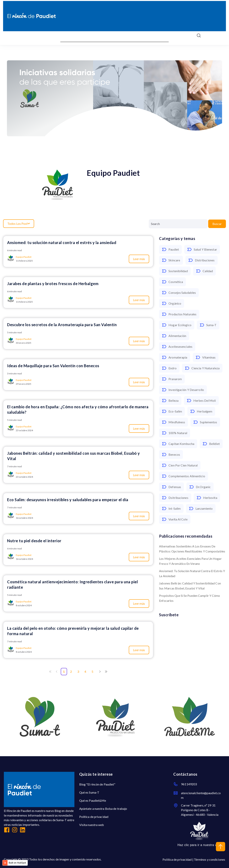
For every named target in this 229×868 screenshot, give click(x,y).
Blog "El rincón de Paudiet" (97, 784)
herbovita (207, 498)
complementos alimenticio (183, 476)
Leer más (139, 259)
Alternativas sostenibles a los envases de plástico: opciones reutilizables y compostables (192, 549)
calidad (205, 271)
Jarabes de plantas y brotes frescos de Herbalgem (53, 284)
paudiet (170, 249)
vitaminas (206, 357)
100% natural (175, 433)
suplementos (205, 422)
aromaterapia (175, 357)
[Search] (178, 224)
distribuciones (201, 260)
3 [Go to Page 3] (78, 671)
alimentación (174, 336)
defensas (171, 487)
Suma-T (208, 325)
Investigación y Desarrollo (183, 390)
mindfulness (173, 422)
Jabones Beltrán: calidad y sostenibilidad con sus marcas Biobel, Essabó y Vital (190, 586)
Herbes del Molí (201, 401)
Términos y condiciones (210, 859)
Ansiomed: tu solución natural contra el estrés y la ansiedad (192, 573)
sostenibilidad (175, 271)
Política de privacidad (94, 817)
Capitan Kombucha (178, 444)
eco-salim (172, 411)
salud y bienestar (202, 249)
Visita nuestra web (92, 825)
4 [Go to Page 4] (85, 671)
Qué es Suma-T (89, 792)
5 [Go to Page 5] (92, 671)
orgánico (172, 303)
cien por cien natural (180, 465)
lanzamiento (201, 509)
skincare (171, 260)
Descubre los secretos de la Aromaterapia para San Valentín (62, 325)
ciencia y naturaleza (202, 368)
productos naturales (179, 314)
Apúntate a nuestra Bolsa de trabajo (103, 809)
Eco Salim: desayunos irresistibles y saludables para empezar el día (68, 500)
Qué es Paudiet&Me (93, 800)
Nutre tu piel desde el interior (34, 541)
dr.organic (200, 487)
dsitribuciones (175, 498)
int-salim (171, 509)
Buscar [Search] (217, 224)
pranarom (172, 379)
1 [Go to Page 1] (64, 671)
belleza (170, 401)
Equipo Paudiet (24, 257)
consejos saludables (179, 293)
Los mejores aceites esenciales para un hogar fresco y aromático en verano (190, 561)
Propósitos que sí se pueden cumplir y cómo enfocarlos (189, 598)
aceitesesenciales (177, 347)
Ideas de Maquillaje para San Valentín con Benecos (53, 366)
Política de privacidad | (178, 859)
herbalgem (201, 411)
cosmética (172, 282)
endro (169, 368)
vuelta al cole (175, 519)
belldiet (211, 444)
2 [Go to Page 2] (71, 671)
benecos (171, 455)
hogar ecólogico (177, 325)
